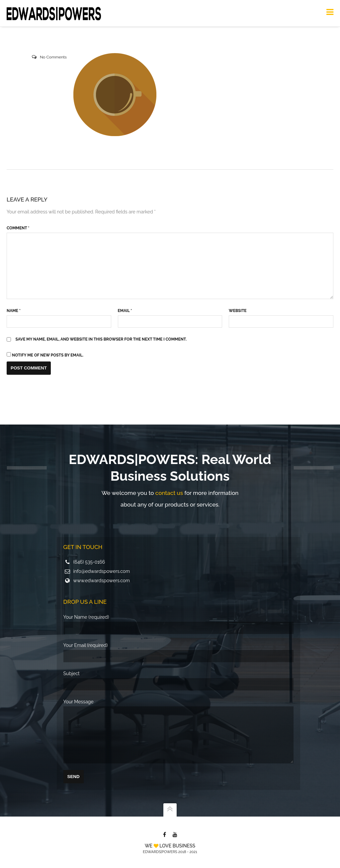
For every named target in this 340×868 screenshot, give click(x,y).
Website (238, 311)
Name (14, 311)
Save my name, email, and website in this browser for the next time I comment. (101, 339)
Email (125, 311)
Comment (18, 228)
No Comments (53, 57)
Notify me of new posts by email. (48, 355)
